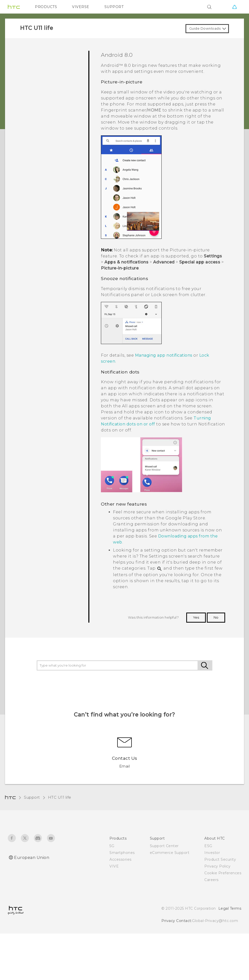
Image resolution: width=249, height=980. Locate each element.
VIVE (114, 866)
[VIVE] (234, 7)
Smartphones (122, 853)
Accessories (120, 859)
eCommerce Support (170, 853)
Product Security (220, 859)
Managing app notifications (164, 355)
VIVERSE (81, 7)
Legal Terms (230, 908)
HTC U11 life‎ (60, 797)
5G (112, 846)
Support (32, 797)
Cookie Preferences (223, 873)
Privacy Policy (217, 866)
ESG (208, 846)
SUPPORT (114, 7)
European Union (32, 858)
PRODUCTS (46, 7)
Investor (212, 853)
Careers (211, 880)
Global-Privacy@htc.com (215, 921)
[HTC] (14, 7)
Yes (196, 617)
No (216, 617)
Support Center (164, 846)
